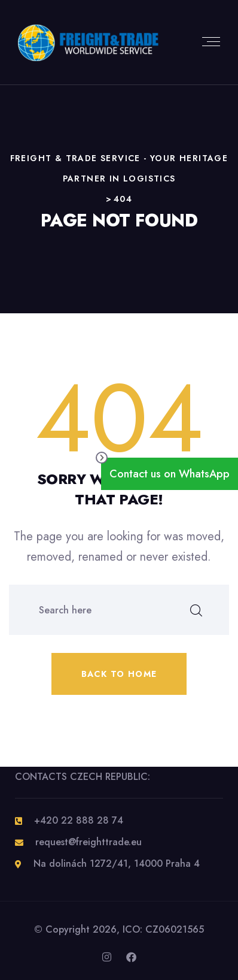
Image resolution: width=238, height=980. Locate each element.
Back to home (119, 674)
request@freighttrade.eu (89, 842)
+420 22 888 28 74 (79, 820)
